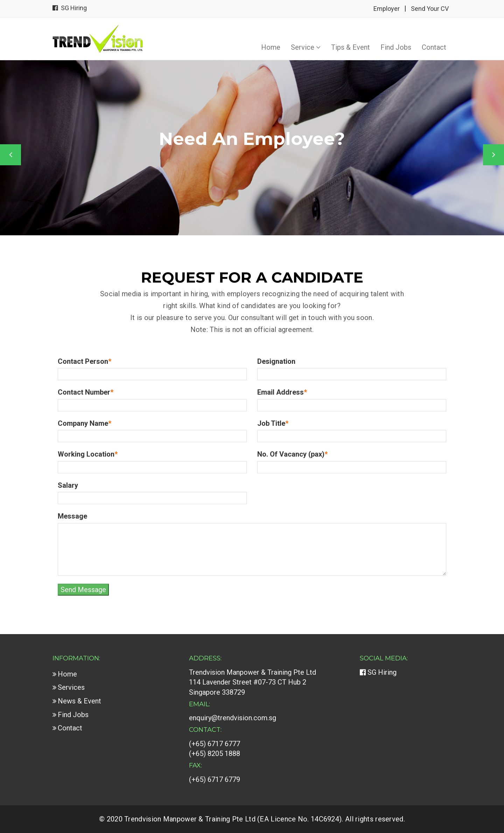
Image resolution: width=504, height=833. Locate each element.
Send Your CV (430, 9)
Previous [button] (10, 155)
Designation (276, 361)
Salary (68, 485)
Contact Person (85, 361)
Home (271, 47)
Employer (387, 9)
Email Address (282, 392)
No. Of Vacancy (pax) (292, 454)
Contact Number (86, 392)
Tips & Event (351, 47)
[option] (252, 148)
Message (72, 516)
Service (306, 47)
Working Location (88, 454)
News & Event (79, 701)
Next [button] (493, 155)
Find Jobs (396, 47)
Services (71, 687)
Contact (434, 47)
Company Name (85, 423)
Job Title (273, 423)
